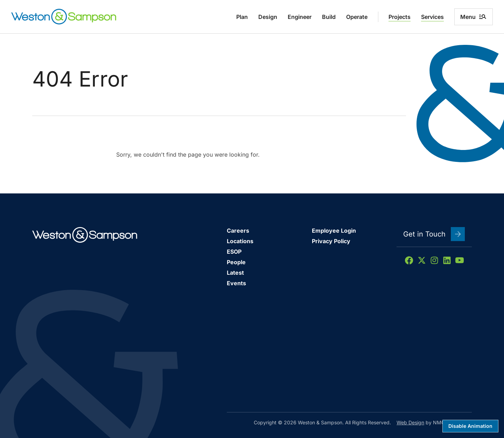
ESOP (234, 252)
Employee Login (334, 231)
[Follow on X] (422, 260)
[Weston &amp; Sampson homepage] (64, 17)
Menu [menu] (474, 17)
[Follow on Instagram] (434, 260)
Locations (240, 241)
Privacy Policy (331, 241)
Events (236, 283)
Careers (238, 231)
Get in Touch (434, 234)
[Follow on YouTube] (460, 260)
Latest (235, 273)
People (236, 262)
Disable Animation (470, 426)
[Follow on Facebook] (409, 260)
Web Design (410, 422)
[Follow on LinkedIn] (447, 260)
